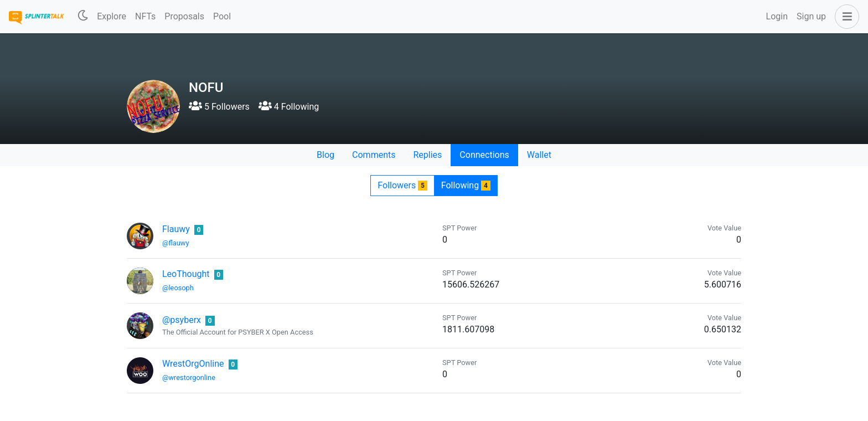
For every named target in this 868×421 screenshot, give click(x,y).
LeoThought (186, 274)
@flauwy (175, 243)
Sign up (811, 16)
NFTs (145, 16)
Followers (402, 185)
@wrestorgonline (189, 378)
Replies (427, 155)
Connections (484, 155)
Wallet (539, 155)
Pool (222, 16)
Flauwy (176, 229)
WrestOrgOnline (193, 364)
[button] (845, 17)
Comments (374, 155)
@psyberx (182, 320)
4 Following (289, 107)
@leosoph (178, 288)
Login (777, 16)
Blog (325, 155)
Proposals (184, 16)
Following (466, 185)
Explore (112, 16)
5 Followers (219, 107)
